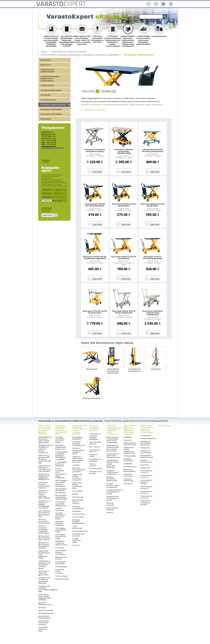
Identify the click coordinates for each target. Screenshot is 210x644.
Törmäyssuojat (78, 497)
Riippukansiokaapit (62, 579)
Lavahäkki (76, 465)
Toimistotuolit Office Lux (94, 451)
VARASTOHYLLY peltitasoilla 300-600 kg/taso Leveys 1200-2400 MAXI (45, 459)
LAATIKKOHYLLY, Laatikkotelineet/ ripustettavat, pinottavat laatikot (44, 565)
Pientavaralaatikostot (80, 531)
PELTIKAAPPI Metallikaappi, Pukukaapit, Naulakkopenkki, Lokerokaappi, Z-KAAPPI (62, 430)
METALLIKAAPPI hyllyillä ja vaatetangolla (61, 552)
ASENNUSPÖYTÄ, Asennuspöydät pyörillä (113, 498)
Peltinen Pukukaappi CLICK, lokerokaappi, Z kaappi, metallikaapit (61, 473)
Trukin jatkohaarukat (77, 527)
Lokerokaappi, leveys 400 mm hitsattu (61, 536)
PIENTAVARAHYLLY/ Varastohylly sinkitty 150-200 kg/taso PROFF (45, 440)
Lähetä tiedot (48, 215)
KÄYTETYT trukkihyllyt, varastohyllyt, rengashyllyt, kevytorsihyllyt (44, 530)
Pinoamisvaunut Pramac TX (146, 472)
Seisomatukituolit (96, 469)
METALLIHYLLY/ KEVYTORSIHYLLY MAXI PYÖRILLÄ (45, 538)
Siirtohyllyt (42, 607)
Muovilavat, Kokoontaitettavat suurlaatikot (79, 470)
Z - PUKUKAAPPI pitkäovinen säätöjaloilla (61, 464)
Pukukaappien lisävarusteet (60, 563)
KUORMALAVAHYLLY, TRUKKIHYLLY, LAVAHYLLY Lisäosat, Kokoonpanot (46, 449)
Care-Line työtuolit (93, 465)
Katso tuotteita (88, 91)
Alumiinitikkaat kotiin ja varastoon (78, 502)
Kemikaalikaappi (61, 567)
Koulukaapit (60, 548)
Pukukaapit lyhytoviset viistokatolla (60, 523)
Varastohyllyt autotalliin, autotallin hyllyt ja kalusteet (44, 485)
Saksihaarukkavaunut (148, 438)
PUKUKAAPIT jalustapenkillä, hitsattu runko (61, 447)
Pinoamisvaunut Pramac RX (146, 497)
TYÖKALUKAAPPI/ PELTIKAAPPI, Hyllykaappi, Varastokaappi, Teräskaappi (62, 456)
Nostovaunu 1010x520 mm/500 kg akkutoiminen (95, 312)
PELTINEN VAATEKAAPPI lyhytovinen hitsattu (60, 516)
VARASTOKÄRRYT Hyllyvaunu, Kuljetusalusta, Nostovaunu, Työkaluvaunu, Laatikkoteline (80, 55)
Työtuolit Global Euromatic (95, 443)
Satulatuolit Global (93, 455)
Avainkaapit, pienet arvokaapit (60, 571)
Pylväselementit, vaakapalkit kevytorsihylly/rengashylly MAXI (48, 589)
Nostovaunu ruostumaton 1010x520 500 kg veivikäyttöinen (153, 313)
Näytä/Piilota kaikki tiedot (95, 110)
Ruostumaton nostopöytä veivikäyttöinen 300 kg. (95, 150)
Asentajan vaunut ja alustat (96, 472)
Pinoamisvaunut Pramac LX (146, 492)
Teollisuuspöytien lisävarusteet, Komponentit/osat (113, 456)
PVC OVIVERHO (78, 491)
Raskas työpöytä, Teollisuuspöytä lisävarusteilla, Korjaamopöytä (112, 440)
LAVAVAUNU (45, 95)
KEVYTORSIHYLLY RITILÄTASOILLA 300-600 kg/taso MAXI (45, 514)
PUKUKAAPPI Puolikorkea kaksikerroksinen (62, 543)
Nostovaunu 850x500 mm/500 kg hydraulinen (153, 205)
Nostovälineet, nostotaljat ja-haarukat (146, 502)
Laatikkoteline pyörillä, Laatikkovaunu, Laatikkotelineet (50, 78)
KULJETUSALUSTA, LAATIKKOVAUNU (48, 71)
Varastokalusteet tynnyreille (78, 535)
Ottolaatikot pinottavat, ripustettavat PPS (79, 444)
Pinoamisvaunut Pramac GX (146, 476)
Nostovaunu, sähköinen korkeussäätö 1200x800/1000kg (124, 151)
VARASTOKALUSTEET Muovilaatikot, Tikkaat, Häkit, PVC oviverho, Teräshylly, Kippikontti (80, 430)
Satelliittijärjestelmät (46, 613)
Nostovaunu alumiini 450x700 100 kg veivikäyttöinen (124, 312)
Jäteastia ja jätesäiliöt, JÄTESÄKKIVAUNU (79, 522)
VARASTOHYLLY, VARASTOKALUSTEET (69, 52)
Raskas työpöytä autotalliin (112, 509)
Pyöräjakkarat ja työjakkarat (95, 460)
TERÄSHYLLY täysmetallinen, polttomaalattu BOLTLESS (78, 459)
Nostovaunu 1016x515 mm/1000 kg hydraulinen (153, 258)
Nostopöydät (145, 448)
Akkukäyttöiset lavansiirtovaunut (147, 456)
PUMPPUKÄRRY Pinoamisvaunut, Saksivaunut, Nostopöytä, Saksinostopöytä (147, 429)
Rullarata (110, 512)
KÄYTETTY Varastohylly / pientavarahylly (44, 521)
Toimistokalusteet (164, 426)
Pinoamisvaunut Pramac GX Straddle (146, 482)
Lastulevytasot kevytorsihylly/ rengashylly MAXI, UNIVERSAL (45, 597)
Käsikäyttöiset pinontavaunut (146, 452)
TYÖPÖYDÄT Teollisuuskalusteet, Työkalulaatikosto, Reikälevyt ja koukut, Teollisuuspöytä (114, 430)
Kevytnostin (145, 465)
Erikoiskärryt (46, 119)
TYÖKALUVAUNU (47, 85)
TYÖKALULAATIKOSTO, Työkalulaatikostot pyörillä (115, 492)
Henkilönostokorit (79, 514)
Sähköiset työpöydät (110, 504)
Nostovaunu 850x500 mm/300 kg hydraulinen (124, 205)
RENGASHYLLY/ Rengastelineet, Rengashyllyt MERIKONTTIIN (44, 477)
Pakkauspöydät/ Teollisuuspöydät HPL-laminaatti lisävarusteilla (113, 448)
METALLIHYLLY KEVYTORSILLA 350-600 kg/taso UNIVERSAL (44, 545)
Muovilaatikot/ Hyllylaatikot (77, 438)
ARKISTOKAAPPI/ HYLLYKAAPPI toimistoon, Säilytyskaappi (61, 483)
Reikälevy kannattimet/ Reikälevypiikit (112, 479)
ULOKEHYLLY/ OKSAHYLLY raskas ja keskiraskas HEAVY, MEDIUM (44, 494)
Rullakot (75, 494)
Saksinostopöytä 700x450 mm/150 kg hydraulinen (95, 205)
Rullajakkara (77, 511)
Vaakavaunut (145, 468)
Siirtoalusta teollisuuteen (51, 90)
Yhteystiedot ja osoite (46, 161)
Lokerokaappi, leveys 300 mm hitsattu (61, 530)
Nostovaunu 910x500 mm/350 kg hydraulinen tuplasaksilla (95, 258)
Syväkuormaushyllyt (46, 610)
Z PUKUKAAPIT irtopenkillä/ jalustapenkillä (61, 504)
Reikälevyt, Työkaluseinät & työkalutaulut (112, 472)
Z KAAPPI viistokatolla (60, 509)
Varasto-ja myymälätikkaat (78, 507)
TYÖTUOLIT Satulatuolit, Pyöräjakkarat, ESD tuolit (95, 428)
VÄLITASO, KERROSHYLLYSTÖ (45, 604)
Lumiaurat (76, 545)
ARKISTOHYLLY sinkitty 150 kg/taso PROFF (44, 573)
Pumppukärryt (146, 435)
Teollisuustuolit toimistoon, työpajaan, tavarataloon (95, 436)
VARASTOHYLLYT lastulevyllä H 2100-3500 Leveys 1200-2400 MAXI (45, 468)
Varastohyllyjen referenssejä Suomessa (44, 623)
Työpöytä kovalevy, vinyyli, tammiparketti (113, 485)
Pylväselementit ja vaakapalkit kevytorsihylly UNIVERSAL (44, 580)
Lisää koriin (97, 172)
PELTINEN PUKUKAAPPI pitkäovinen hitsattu (60, 440)
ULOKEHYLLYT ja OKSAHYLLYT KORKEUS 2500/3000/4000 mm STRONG (44, 504)
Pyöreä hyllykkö (78, 517)
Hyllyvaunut (45, 65)
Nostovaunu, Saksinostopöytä (139, 55)
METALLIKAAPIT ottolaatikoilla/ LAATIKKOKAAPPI (62, 497)
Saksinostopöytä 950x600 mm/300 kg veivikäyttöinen (153, 150)
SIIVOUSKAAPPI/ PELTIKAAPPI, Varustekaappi (61, 491)
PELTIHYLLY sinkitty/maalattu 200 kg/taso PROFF (78, 451)
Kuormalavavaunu (48, 100)
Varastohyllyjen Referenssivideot (45, 617)
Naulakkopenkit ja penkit (61, 558)
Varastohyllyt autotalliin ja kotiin (43, 629)
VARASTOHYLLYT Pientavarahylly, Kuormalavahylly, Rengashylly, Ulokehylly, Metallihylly (45, 430)
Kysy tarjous (106, 91)
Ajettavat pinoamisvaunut (146, 461)
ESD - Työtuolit (95, 447)
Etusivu (44, 52)
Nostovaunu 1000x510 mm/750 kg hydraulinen (124, 258)
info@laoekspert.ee (49, 146)
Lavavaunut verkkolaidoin (51, 109)
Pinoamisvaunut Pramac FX (146, 487)
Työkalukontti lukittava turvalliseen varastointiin (77, 477)
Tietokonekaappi (61, 576)
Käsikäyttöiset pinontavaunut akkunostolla (146, 443)
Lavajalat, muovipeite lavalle (77, 540)
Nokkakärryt (46, 60)
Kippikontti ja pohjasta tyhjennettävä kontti (77, 485)
